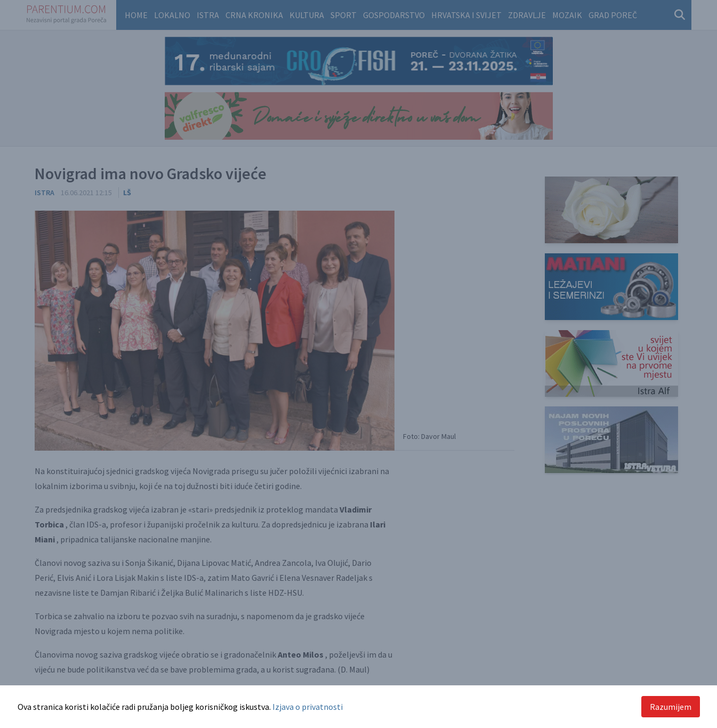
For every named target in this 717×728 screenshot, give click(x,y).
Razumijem (671, 707)
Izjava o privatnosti (308, 707)
